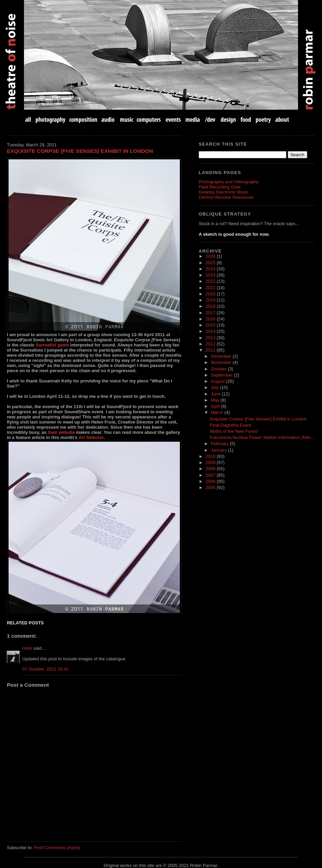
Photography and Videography (229, 182)
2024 (211, 269)
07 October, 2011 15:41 (45, 669)
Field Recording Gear (220, 187)
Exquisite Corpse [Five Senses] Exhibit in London (80, 151)
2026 (211, 256)
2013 (211, 338)
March (218, 412)
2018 (211, 306)
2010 (211, 456)
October (220, 369)
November (222, 362)
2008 (211, 469)
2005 (211, 487)
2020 (211, 294)
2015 (211, 325)
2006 (211, 481)
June (216, 394)
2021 (211, 288)
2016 (211, 319)
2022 (211, 281)
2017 (211, 313)
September (222, 375)
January (220, 450)
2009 (211, 462)
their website (61, 432)
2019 (211, 300)
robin (27, 648)
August (219, 381)
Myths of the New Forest (234, 431)
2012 (211, 344)
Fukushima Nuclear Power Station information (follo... (262, 437)
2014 (211, 331)
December (222, 356)
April (216, 406)
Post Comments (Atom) (57, 848)
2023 (211, 275)
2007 (211, 475)
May (216, 400)
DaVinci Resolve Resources (226, 197)
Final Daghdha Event (230, 425)
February (220, 444)
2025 (211, 263)
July (216, 387)
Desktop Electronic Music (224, 192)
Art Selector (91, 437)
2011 (211, 350)
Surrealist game (52, 345)
